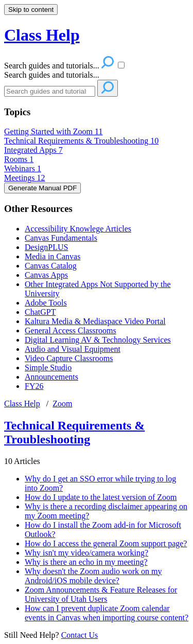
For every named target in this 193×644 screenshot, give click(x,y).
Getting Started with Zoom (53, 131)
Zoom (62, 404)
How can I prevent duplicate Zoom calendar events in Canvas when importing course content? (107, 613)
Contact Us (80, 635)
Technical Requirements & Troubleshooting (81, 141)
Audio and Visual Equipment (73, 349)
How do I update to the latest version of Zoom (101, 497)
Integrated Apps (33, 150)
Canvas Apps (46, 275)
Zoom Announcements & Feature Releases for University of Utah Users (101, 594)
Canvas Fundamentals (61, 238)
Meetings (25, 178)
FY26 (34, 386)
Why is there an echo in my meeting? (86, 562)
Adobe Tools (46, 303)
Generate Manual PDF (42, 188)
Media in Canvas (52, 256)
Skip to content (31, 10)
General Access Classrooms (71, 330)
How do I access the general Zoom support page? (106, 543)
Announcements (51, 377)
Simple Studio (48, 368)
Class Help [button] (42, 35)
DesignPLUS (46, 247)
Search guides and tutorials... (52, 75)
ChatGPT (40, 312)
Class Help (22, 404)
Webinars (23, 168)
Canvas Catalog (51, 266)
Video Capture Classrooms (69, 358)
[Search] (50, 91)
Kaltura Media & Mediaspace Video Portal (95, 321)
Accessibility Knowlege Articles (78, 229)
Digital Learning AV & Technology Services (98, 340)
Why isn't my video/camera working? (86, 553)
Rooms (19, 159)
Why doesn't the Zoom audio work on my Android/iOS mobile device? (93, 576)
